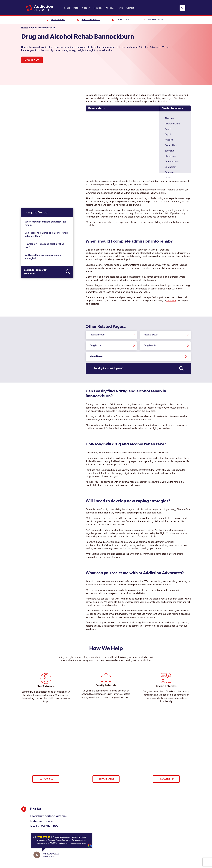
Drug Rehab (150, 346)
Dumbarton (170, 167)
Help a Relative (106, 779)
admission (171, 301)
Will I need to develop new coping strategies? (43, 257)
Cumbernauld (172, 162)
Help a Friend (166, 779)
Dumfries (169, 173)
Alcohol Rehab (97, 335)
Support (86, 8)
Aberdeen (170, 118)
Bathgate (169, 151)
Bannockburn (97, 108)
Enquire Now (32, 60)
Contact (130, 8)
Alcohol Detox (151, 335)
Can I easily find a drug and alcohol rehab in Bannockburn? (46, 235)
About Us (110, 8)
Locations (98, 8)
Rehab (67, 8)
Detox (76, 8)
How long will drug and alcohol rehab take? (44, 246)
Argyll (168, 135)
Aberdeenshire (172, 124)
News (120, 8)
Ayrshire (169, 140)
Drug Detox (95, 346)
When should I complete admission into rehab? (45, 224)
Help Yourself (46, 779)
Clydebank (170, 156)
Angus (168, 129)
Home (24, 28)
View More (96, 356)
